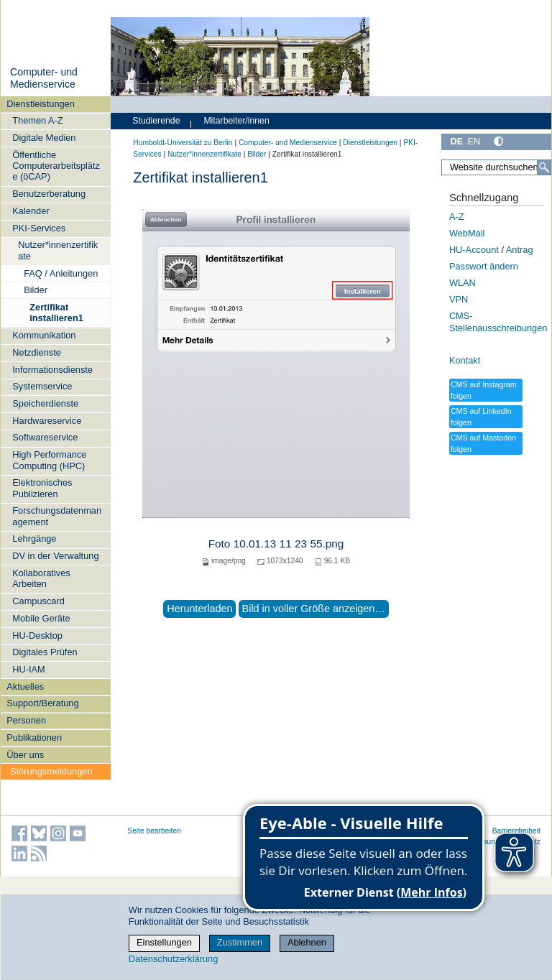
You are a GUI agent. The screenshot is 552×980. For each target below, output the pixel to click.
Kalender (31, 211)
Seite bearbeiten (154, 831)
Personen (26, 720)
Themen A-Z (37, 120)
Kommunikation (44, 335)
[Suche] (544, 167)
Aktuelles (25, 687)
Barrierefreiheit (516, 831)
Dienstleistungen (41, 104)
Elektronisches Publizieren (42, 488)
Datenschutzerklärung (173, 959)
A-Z (457, 217)
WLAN (463, 283)
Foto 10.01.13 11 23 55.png (276, 544)
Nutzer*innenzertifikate (58, 250)
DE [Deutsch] (456, 141)
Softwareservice (45, 437)
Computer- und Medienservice (44, 78)
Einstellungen (164, 942)
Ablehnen (307, 942)
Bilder (36, 290)
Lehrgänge (34, 538)
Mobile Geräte (41, 618)
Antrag (520, 250)
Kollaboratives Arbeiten (41, 578)
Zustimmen (240, 942)
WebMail (467, 233)
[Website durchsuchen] (496, 167)
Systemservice (42, 386)
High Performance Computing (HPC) (49, 460)
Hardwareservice (47, 421)
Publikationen (34, 738)
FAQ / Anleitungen (61, 273)
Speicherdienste (45, 403)
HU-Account (474, 250)
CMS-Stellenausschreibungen (498, 322)
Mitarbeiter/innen (236, 121)
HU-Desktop (37, 635)
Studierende (156, 121)
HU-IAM (29, 669)
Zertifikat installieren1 (56, 313)
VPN (459, 299)
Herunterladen (199, 609)
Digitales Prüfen (45, 652)
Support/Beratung (42, 703)
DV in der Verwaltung (55, 556)
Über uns (25, 755)
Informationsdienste (52, 370)
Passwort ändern (484, 266)
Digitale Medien (44, 138)
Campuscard (38, 601)
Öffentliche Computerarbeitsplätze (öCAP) (56, 166)
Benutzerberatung (49, 194)
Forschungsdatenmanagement (57, 516)
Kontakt (465, 360)
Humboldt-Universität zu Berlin (183, 143)
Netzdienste (37, 352)
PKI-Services (39, 228)
